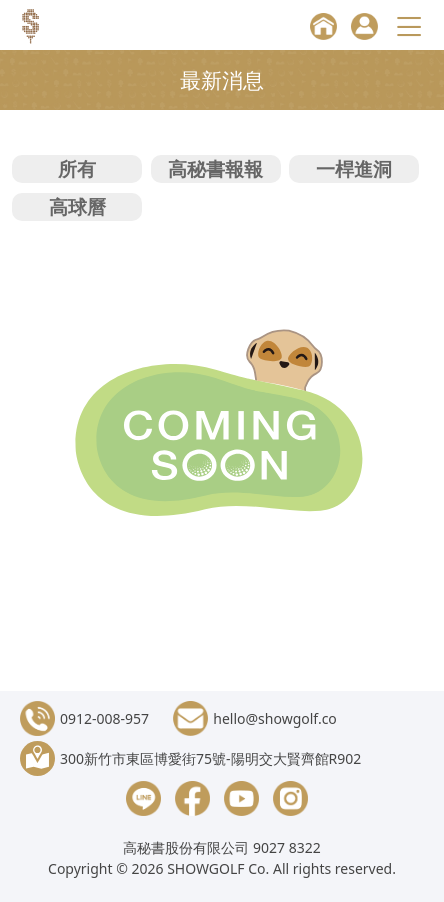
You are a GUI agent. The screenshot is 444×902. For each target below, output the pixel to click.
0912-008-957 (104, 718)
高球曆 (77, 206)
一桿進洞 (354, 168)
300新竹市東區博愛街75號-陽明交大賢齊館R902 (210, 758)
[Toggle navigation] (412, 26)
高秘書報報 (215, 168)
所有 (77, 168)
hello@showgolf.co (275, 718)
